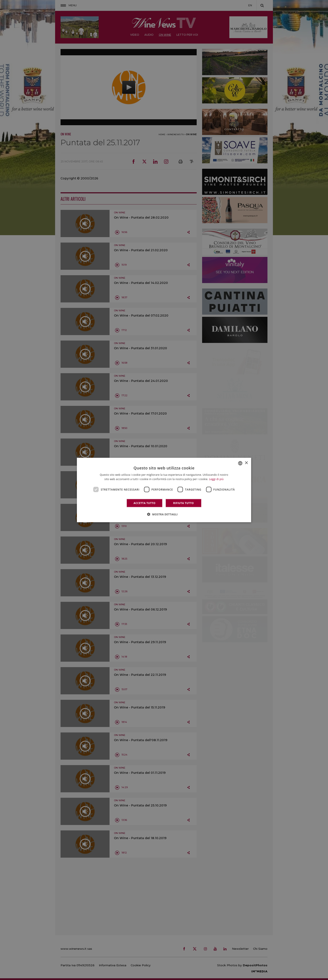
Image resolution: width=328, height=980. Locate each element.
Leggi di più (216, 479)
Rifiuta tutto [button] (183, 503)
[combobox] (240, 463)
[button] (164, 514)
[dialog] (164, 490)
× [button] (246, 463)
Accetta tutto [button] (144, 503)
